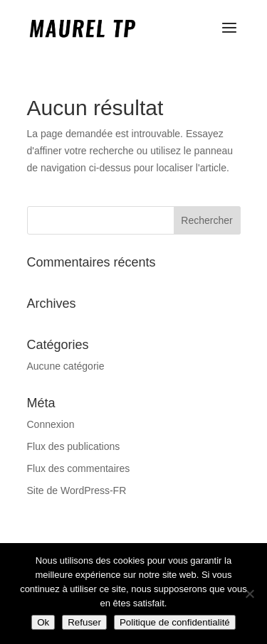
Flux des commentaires (79, 468)
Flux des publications (74, 446)
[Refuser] (249, 594)
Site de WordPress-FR (77, 490)
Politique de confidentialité (175, 622)
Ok (43, 622)
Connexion (51, 424)
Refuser (84, 622)
